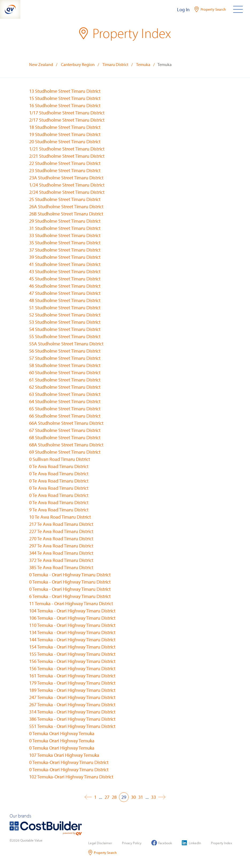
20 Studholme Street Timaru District (65, 142)
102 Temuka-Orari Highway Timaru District (71, 777)
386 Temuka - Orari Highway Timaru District (72, 719)
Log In (183, 9)
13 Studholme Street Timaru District (65, 91)
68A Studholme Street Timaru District (66, 445)
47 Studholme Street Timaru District (65, 293)
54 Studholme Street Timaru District (65, 329)
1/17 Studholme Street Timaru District (67, 113)
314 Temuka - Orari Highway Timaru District (72, 712)
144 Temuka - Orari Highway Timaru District (72, 640)
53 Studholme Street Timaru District (65, 322)
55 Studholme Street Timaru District (65, 336)
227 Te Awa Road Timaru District (61, 531)
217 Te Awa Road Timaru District (61, 524)
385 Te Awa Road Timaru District (61, 567)
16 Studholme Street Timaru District (65, 105)
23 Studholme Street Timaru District (65, 170)
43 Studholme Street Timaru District (65, 271)
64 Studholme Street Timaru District (65, 401)
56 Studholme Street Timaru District (65, 351)
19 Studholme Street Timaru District (65, 134)
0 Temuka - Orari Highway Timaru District (70, 575)
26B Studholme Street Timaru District (66, 214)
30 (133, 797)
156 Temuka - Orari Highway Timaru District (72, 661)
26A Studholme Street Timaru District (66, 207)
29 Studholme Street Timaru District (65, 221)
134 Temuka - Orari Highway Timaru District (72, 632)
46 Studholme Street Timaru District (65, 286)
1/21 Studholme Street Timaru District (67, 149)
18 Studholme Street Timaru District (65, 127)
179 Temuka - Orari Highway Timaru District (72, 683)
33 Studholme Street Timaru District (65, 235)
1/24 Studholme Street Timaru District (67, 185)
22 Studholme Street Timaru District (65, 163)
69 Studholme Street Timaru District (65, 452)
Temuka (143, 64)
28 (114, 797)
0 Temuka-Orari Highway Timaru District (69, 762)
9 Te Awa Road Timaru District (59, 510)
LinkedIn (191, 843)
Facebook (162, 843)
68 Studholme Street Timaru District (65, 437)
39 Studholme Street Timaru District (65, 257)
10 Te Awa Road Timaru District (60, 517)
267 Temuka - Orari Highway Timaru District (72, 705)
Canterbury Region (78, 64)
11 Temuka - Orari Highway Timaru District (71, 603)
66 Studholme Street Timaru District (65, 416)
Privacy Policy (132, 843)
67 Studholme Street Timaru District (65, 430)
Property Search (103, 853)
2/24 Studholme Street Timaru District (67, 192)
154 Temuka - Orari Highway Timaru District (72, 647)
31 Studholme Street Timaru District (65, 228)
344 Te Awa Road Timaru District (61, 553)
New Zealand (41, 64)
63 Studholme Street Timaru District (65, 394)
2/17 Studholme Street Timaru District (67, 120)
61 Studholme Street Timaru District (65, 380)
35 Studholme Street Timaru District (65, 243)
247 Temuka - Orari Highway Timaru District (72, 697)
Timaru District (115, 64)
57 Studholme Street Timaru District (65, 358)
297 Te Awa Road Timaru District (61, 546)
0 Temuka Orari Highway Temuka (62, 733)
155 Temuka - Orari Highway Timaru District (72, 654)
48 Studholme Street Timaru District (65, 300)
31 (141, 797)
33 (153, 797)
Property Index (222, 843)
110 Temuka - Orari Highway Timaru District (72, 625)
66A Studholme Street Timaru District (66, 423)
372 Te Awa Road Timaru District (61, 560)
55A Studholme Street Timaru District (66, 344)
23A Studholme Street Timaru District (66, 178)
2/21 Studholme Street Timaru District (67, 156)
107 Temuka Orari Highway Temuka (64, 755)
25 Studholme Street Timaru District (65, 199)
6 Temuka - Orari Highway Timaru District (70, 596)
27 (107, 797)
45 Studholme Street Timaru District (65, 279)
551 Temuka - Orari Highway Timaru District (72, 726)
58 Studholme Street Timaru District (65, 365)
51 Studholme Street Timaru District (65, 308)
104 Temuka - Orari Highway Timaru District (72, 611)
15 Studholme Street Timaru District (65, 98)
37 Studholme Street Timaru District (65, 250)
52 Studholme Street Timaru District (65, 315)
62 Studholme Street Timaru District (65, 387)
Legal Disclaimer (100, 843)
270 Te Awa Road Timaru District (61, 539)
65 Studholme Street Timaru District (65, 409)
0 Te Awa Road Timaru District (59, 466)
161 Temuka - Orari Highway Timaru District (72, 676)
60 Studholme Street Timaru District (65, 373)
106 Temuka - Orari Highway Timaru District (72, 618)
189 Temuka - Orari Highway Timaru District (72, 690)
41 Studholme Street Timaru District (65, 264)
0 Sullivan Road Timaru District (60, 459)
